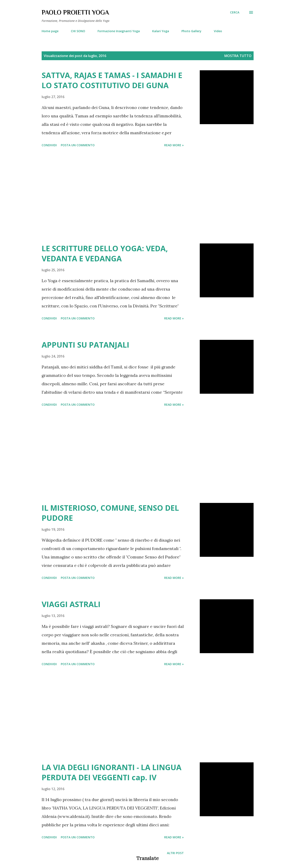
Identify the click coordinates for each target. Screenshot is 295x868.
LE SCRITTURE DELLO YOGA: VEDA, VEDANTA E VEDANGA (105, 253)
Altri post (175, 853)
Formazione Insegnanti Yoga (119, 31)
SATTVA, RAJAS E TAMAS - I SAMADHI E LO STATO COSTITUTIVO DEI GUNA (112, 80)
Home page (50, 31)
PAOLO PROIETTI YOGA (75, 12)
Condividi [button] (49, 145)
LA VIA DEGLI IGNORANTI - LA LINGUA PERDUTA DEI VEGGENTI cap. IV (112, 772)
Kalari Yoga (161, 31)
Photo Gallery (191, 31)
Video (218, 31)
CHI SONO (78, 31)
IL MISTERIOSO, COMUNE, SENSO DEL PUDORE (110, 513)
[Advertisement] (113, 196)
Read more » (174, 145)
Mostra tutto (238, 56)
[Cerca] (235, 12)
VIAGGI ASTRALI (71, 604)
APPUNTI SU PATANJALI (85, 345)
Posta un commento (78, 145)
